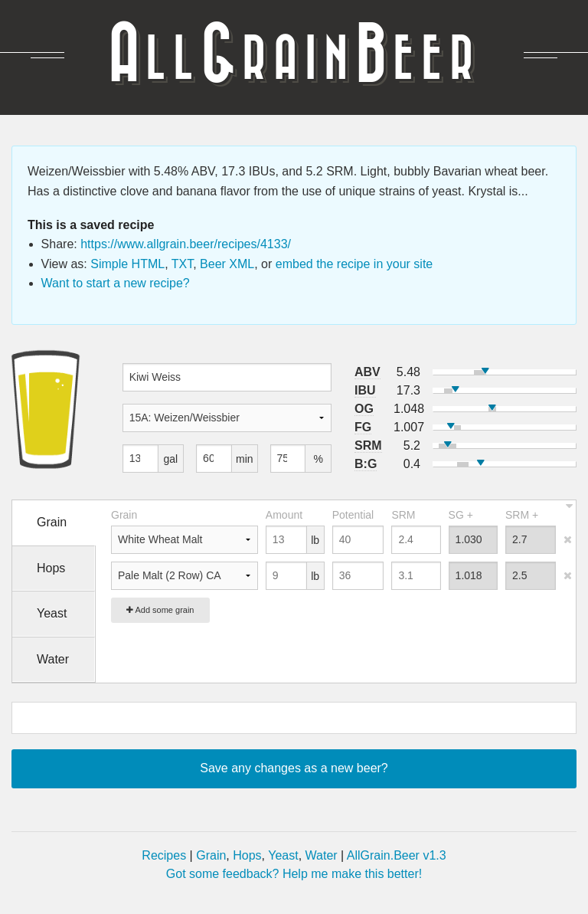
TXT (182, 264)
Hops (247, 855)
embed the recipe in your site (354, 264)
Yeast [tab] (52, 613)
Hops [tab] (51, 568)
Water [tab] (53, 659)
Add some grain (160, 610)
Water (322, 855)
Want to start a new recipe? (116, 283)
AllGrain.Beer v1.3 (397, 855)
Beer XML (227, 264)
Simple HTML (127, 264)
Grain (211, 855)
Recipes (164, 855)
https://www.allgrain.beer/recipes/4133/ (186, 244)
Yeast (283, 855)
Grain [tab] (52, 522)
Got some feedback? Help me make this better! (294, 874)
